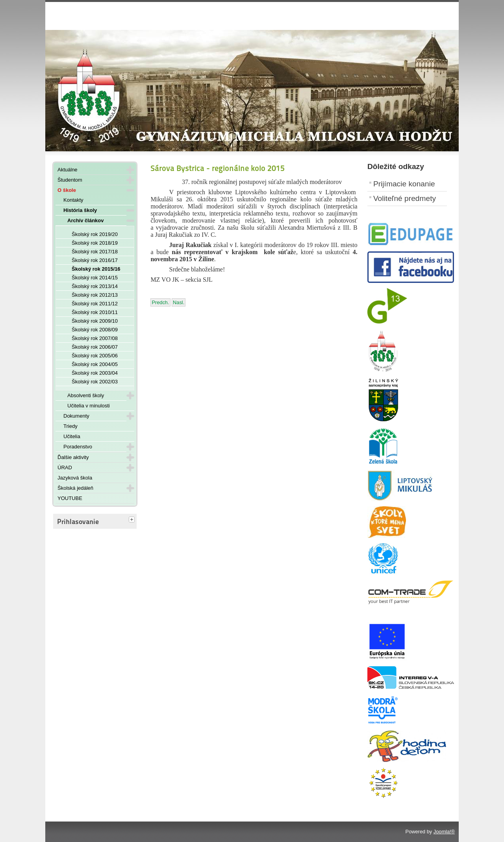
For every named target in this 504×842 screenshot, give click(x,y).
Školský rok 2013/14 (95, 286)
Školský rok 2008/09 (95, 330)
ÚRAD (65, 467)
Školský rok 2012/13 (95, 295)
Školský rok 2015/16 (96, 269)
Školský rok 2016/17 (95, 260)
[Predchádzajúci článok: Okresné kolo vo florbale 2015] (160, 302)
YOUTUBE (70, 498)
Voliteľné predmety (405, 198)
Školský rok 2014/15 (95, 278)
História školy (80, 210)
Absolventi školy (86, 395)
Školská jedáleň (75, 488)
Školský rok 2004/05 (95, 364)
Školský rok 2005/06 (95, 356)
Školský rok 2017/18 (95, 252)
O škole (67, 190)
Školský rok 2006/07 (95, 347)
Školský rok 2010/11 (95, 312)
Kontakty (73, 200)
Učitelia (72, 436)
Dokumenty (76, 416)
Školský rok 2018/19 (95, 243)
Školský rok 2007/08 (95, 338)
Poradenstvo (78, 447)
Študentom (70, 180)
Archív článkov (86, 220)
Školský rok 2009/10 (95, 321)
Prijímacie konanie (404, 184)
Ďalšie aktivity (73, 457)
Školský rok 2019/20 (95, 234)
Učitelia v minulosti (89, 406)
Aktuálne (68, 170)
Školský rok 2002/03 (95, 382)
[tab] (133, 520)
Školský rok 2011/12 (95, 304)
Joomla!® (444, 832)
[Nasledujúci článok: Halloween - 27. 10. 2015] (179, 302)
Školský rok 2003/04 (95, 373)
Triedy (70, 426)
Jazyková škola (75, 478)
